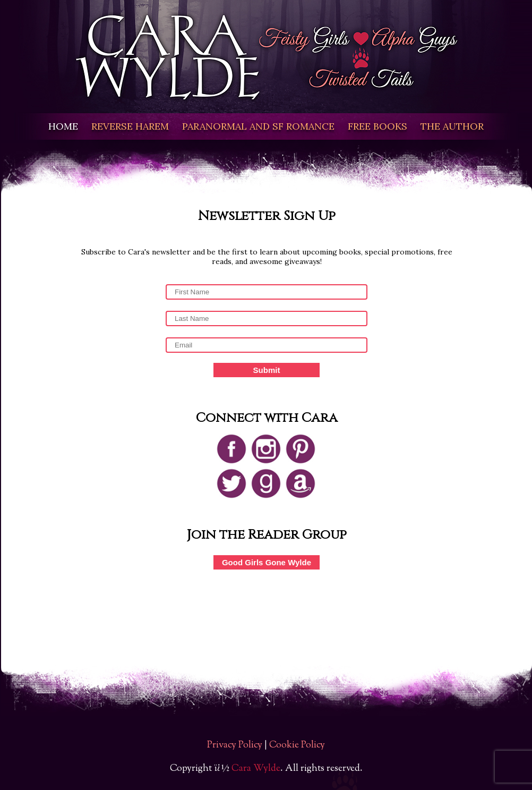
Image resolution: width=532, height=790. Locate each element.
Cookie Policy (297, 745)
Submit (267, 370)
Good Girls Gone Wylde (267, 562)
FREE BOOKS (377, 126)
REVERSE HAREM (130, 126)
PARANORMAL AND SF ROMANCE (258, 126)
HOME (63, 126)
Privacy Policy (235, 745)
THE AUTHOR (452, 126)
